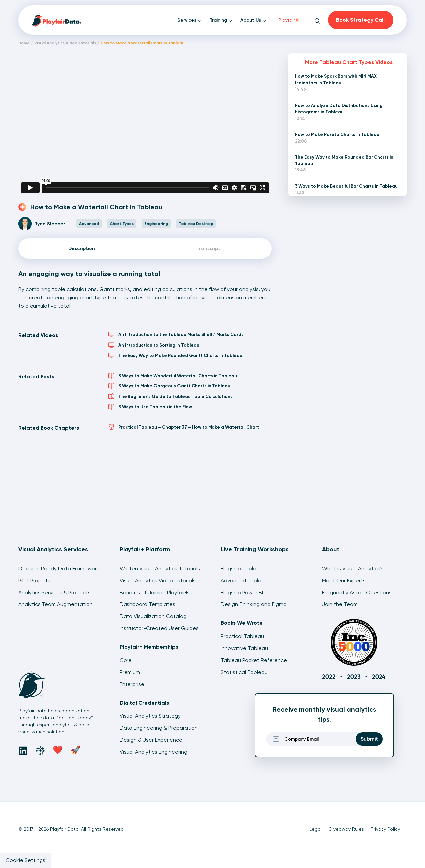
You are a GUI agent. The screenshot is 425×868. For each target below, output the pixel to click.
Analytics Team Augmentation (55, 604)
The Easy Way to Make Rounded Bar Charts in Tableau (344, 160)
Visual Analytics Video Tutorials (65, 43)
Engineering (156, 224)
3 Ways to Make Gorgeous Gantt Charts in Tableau (169, 386)
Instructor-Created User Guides (159, 628)
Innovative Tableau (244, 648)
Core (126, 660)
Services (189, 20)
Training (221, 20)
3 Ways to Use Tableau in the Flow (150, 407)
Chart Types (122, 224)
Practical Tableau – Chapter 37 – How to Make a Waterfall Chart (184, 427)
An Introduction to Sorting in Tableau (154, 345)
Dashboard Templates (147, 604)
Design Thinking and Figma (254, 604)
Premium (130, 672)
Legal (316, 829)
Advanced (89, 224)
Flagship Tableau (242, 568)
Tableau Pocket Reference (254, 660)
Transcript (208, 248)
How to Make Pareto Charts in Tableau (337, 134)
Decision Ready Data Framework (59, 568)
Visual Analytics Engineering (153, 752)
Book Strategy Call (360, 20)
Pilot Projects (34, 580)
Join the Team (340, 604)
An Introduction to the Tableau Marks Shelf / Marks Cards (176, 334)
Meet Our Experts (344, 580)
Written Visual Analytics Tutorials (160, 568)
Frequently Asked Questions (357, 592)
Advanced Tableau (244, 580)
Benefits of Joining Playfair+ (154, 592)
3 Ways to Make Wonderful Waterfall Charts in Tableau (173, 376)
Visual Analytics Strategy (150, 716)
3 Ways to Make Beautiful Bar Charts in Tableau (346, 186)
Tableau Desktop (196, 224)
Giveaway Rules (346, 829)
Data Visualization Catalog (153, 616)
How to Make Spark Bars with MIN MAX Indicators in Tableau (336, 80)
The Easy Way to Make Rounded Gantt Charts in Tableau (175, 355)
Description (82, 248)
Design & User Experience (151, 740)
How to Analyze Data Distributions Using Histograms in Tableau (339, 109)
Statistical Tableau (244, 672)
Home (24, 43)
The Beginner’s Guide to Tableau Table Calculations (170, 396)
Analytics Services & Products (54, 592)
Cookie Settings (26, 860)
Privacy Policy (385, 829)
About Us (253, 20)
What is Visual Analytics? (352, 568)
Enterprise (132, 684)
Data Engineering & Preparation (159, 728)
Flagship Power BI (242, 592)
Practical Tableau (242, 636)
